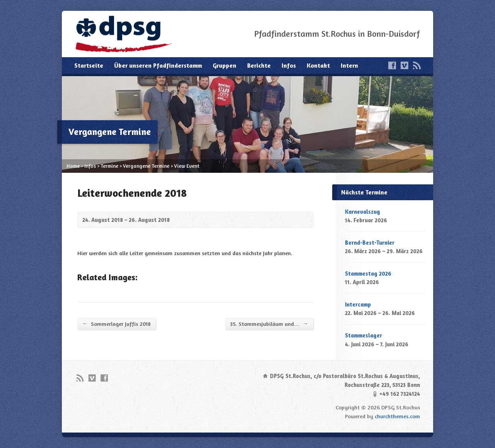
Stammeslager (364, 335)
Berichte (259, 66)
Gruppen (224, 66)
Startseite (89, 66)
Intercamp (358, 304)
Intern (349, 66)
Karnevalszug (363, 212)
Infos (289, 66)
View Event (187, 166)
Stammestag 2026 (368, 273)
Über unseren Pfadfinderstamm (158, 66)
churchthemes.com (397, 416)
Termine (109, 166)
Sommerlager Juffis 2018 (117, 324)
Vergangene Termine (146, 166)
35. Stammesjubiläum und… (269, 324)
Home (73, 166)
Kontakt (318, 66)
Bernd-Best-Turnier (370, 243)
